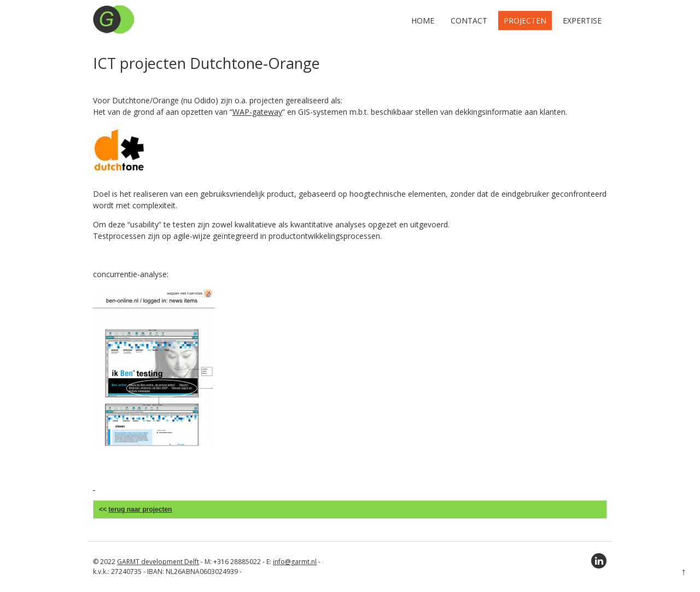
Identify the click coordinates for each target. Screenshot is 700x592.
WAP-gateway (257, 112)
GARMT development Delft (158, 562)
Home (423, 20)
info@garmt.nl (295, 562)
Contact (469, 20)
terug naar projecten (140, 509)
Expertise (582, 20)
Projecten (525, 20)
